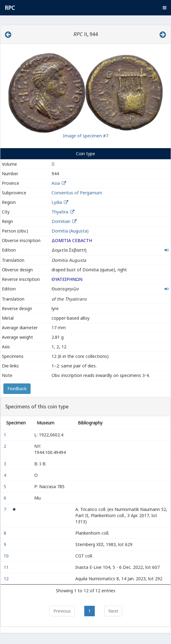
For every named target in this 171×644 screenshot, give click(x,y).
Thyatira (60, 212)
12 (7, 579)
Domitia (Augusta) (70, 231)
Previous (62, 611)
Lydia (57, 202)
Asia (56, 183)
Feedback (17, 389)
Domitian (61, 221)
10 (7, 556)
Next (113, 611)
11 (7, 567)
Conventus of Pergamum (77, 193)
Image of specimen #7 (86, 136)
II (53, 164)
